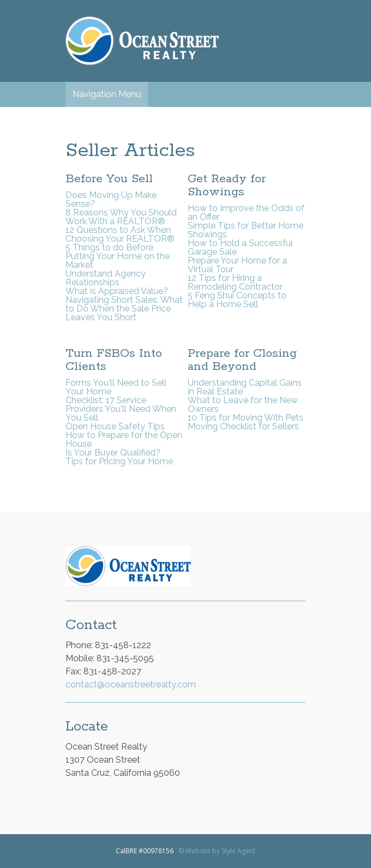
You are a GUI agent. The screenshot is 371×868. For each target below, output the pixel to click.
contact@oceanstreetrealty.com (131, 684)
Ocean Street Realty (142, 41)
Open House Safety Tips (115, 426)
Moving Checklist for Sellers (243, 426)
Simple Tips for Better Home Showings (246, 230)
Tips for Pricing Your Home (119, 461)
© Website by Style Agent (217, 851)
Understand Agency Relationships (106, 278)
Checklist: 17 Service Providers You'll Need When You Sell (121, 409)
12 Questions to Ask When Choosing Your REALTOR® (120, 234)
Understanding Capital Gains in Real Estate (245, 387)
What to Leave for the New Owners (243, 405)
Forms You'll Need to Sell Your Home (116, 387)
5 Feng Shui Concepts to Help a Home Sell (237, 300)
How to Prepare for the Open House (124, 439)
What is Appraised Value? (117, 291)
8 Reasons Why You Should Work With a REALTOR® (121, 217)
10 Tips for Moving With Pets (246, 418)
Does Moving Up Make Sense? (111, 199)
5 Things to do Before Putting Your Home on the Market (118, 256)
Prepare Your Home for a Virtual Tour (237, 265)
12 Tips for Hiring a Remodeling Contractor (235, 282)
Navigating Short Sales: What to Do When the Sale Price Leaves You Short (124, 309)
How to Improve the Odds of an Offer (246, 212)
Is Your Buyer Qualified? (113, 453)
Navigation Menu (107, 94)
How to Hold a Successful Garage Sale (240, 247)
